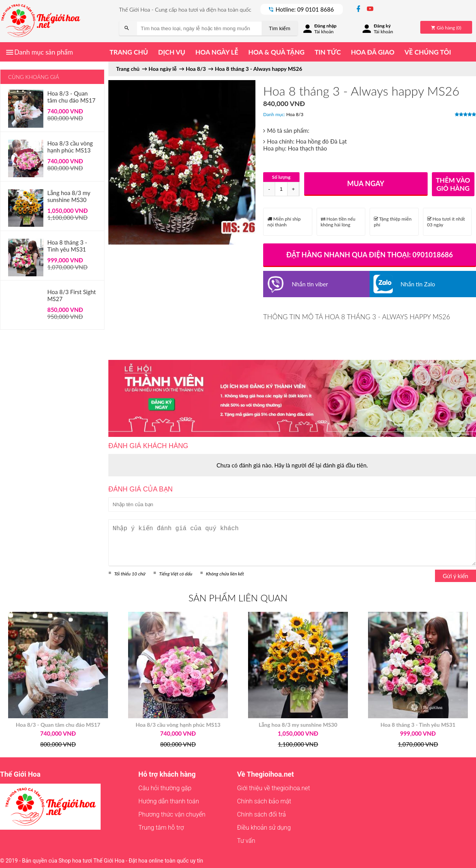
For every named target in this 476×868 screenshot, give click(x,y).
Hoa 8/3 (295, 114)
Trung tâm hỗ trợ (161, 828)
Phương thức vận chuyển (172, 814)
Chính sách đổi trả (261, 814)
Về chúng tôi (428, 52)
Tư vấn (246, 841)
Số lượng (281, 177)
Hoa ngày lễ (217, 52)
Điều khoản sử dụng (264, 828)
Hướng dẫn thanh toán (169, 801)
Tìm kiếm (280, 28)
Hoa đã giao (373, 52)
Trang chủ (129, 52)
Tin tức (328, 52)
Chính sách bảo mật (264, 801)
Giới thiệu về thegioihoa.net (273, 788)
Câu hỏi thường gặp (165, 788)
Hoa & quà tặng (276, 52)
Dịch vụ (171, 52)
